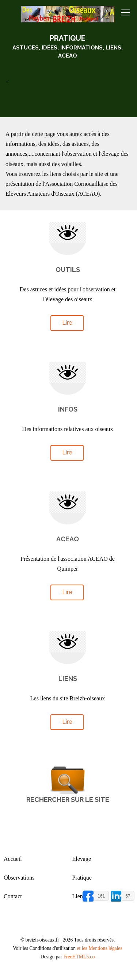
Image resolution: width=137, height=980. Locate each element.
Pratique (82, 878)
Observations (19, 878)
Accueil (13, 859)
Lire (67, 323)
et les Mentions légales (99, 948)
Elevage (82, 859)
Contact (13, 896)
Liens (79, 896)
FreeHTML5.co (79, 957)
